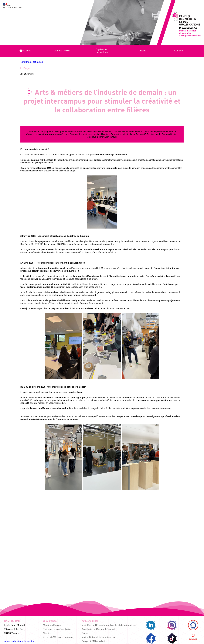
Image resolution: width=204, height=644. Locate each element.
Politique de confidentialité (57, 629)
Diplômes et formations (102, 51)
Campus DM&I (62, 51)
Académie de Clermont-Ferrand (98, 629)
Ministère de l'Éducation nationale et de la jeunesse (109, 625)
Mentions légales (52, 625)
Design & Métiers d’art (93, 641)
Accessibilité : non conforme (58, 637)
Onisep (85, 633)
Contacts (179, 51)
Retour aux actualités (32, 62)
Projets (142, 51)
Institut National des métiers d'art (99, 637)
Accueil (25, 51)
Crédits (47, 633)
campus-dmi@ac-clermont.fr (19, 641)
